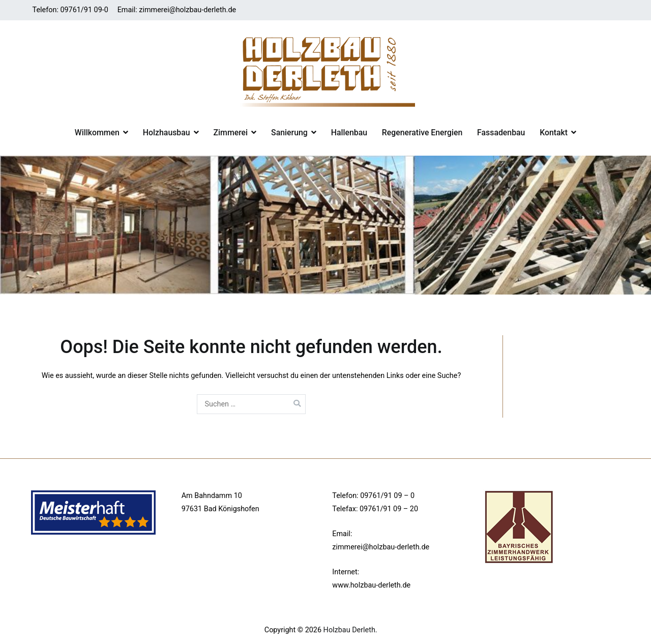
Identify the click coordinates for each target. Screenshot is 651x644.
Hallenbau (349, 133)
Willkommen (97, 133)
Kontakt (554, 133)
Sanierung (289, 133)
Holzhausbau (167, 133)
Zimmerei (231, 133)
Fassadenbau (501, 133)
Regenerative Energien (422, 133)
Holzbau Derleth (349, 630)
